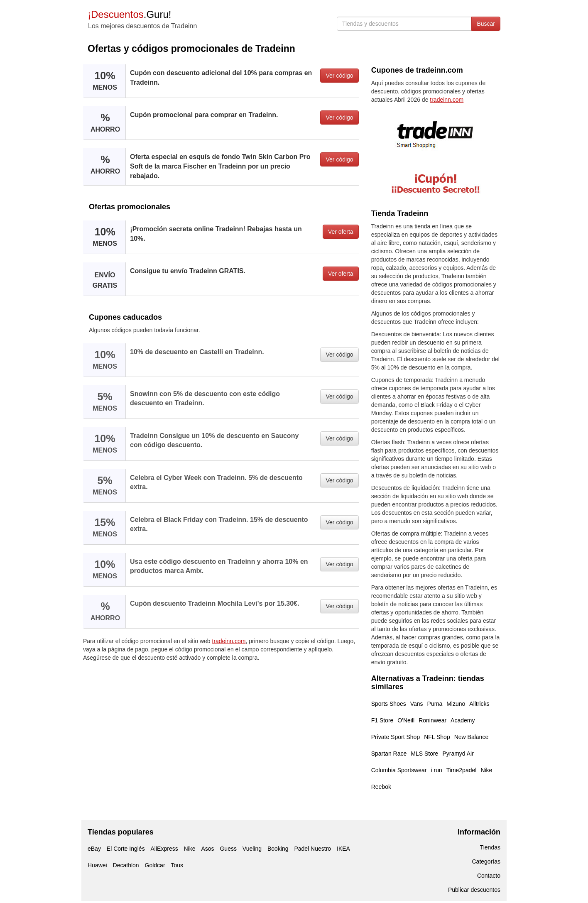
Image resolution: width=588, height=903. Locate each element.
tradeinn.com (229, 641)
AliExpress (164, 849)
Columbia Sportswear (399, 770)
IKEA (343, 849)
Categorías (486, 861)
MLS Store (424, 754)
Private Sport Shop (396, 737)
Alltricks (479, 704)
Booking (278, 849)
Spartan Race (389, 754)
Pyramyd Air (458, 754)
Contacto (489, 876)
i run (437, 770)
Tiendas (490, 847)
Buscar (486, 24)
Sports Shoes (389, 704)
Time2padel (462, 770)
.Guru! (129, 14)
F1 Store (382, 720)
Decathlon (126, 865)
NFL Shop (437, 737)
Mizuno (456, 704)
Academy (463, 720)
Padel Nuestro (312, 849)
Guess (228, 849)
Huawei (97, 865)
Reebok (381, 787)
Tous (177, 865)
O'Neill (406, 720)
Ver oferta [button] (341, 232)
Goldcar (155, 865)
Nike (486, 770)
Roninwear (432, 720)
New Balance (472, 737)
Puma (435, 704)
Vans (417, 704)
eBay (94, 849)
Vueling (252, 849)
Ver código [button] (339, 76)
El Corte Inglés (126, 849)
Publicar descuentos (474, 890)
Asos (207, 849)
